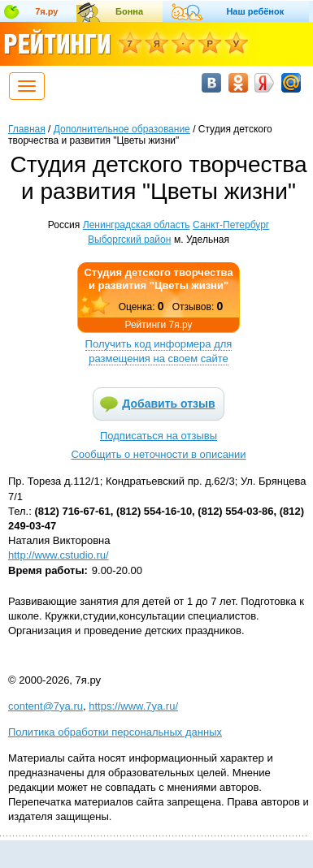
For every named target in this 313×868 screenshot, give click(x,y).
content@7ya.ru (46, 706)
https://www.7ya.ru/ (133, 706)
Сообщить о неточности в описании (158, 454)
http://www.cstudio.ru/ (59, 555)
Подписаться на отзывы (159, 436)
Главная (27, 129)
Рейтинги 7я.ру (158, 325)
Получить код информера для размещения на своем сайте (159, 351)
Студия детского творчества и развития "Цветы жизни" (158, 279)
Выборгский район (129, 240)
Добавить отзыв (168, 404)
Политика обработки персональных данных (115, 732)
